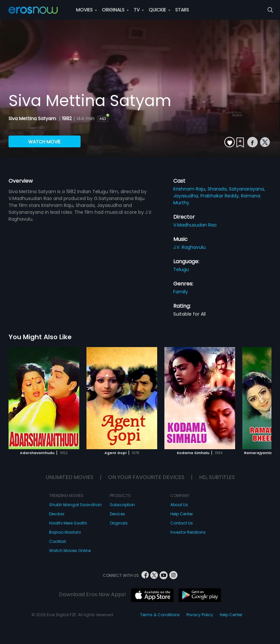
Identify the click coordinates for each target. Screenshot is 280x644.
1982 (67, 119)
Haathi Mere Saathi (68, 523)
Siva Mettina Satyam (33, 119)
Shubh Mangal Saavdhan (75, 505)
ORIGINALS (115, 10)
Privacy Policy (200, 615)
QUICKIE (159, 10)
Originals (119, 523)
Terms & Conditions (160, 615)
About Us (179, 505)
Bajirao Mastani (65, 532)
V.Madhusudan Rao (195, 225)
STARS (182, 10)
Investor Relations (188, 532)
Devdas (57, 514)
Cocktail (57, 541)
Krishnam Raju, (190, 189)
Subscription (122, 505)
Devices (117, 514)
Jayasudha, (187, 196)
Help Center (182, 514)
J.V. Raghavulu (189, 247)
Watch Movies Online (70, 551)
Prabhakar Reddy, (221, 196)
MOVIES (86, 10)
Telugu (181, 269)
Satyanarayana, (247, 189)
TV (139, 10)
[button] (261, 397)
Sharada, (218, 189)
